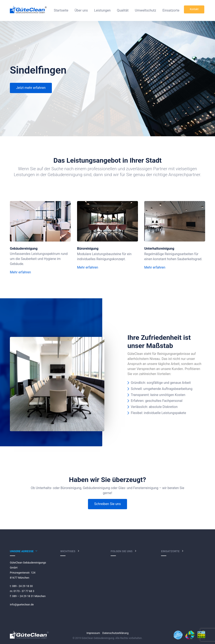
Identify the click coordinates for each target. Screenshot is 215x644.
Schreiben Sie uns (107, 504)
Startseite (61, 10)
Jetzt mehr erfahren (31, 88)
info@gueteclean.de (22, 604)
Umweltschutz (145, 10)
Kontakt (194, 9)
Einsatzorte (171, 10)
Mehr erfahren (20, 272)
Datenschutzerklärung (116, 633)
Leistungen (102, 10)
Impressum (93, 633)
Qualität (123, 10)
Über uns (81, 10)
